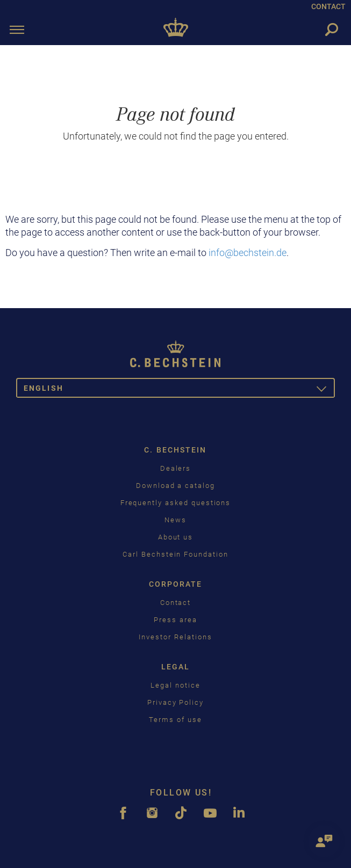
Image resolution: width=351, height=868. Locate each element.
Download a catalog (175, 486)
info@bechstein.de (248, 253)
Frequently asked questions (176, 503)
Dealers (176, 468)
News (175, 520)
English (179, 390)
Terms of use (175, 720)
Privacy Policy (175, 702)
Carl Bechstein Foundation (175, 554)
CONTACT (328, 6)
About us (176, 537)
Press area (175, 620)
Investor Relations (175, 637)
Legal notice (175, 685)
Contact (176, 603)
